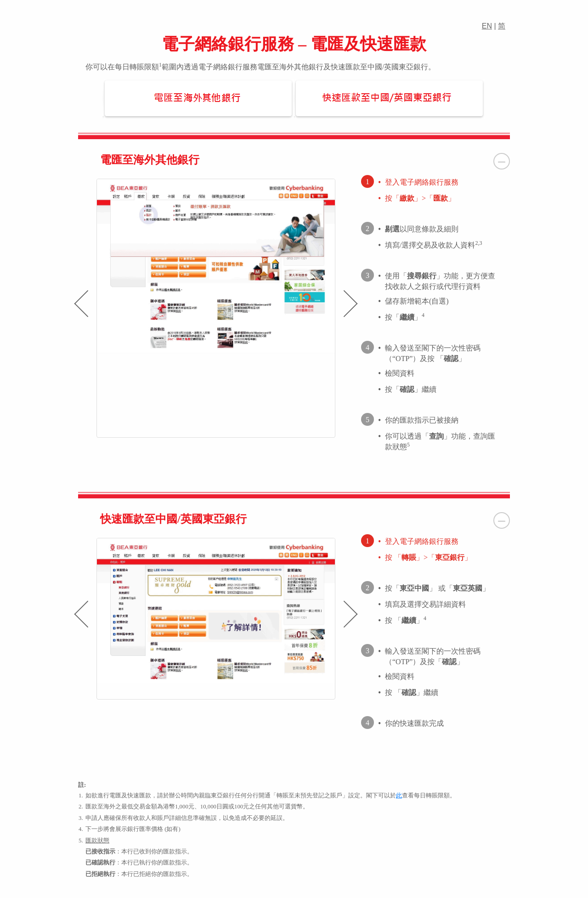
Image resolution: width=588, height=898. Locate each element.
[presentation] (81, 304)
